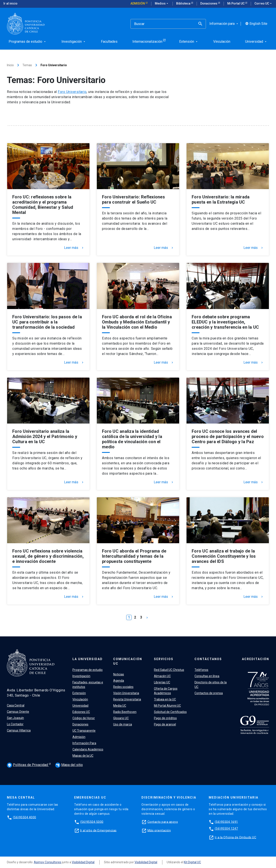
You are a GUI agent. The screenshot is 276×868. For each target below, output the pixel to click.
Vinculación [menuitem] (222, 42)
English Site (256, 24)
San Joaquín (15, 718)
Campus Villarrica (19, 730)
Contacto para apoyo (163, 822)
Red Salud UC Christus (169, 670)
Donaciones (209, 3)
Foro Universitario (72, 92)
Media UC (120, 706)
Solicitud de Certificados (170, 712)
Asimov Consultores (48, 862)
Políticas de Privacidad (28, 765)
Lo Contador (15, 724)
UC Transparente (84, 731)
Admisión (138, 3)
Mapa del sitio (69, 765)
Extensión (79, 693)
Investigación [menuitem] (74, 42)
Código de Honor (84, 718)
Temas (27, 65)
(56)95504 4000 (25, 817)
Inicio (10, 65)
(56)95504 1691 (226, 822)
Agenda (119, 681)
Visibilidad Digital (83, 862)
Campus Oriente (18, 712)
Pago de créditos (165, 718)
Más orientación (159, 830)
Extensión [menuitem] (189, 42)
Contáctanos (208, 659)
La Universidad (88, 659)
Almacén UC (162, 676)
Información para (224, 24)
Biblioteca (184, 3)
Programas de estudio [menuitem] (28, 42)
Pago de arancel (165, 724)
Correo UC (263, 4)
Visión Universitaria (126, 693)
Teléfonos (201, 670)
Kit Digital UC (192, 862)
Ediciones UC (81, 712)
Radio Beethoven (125, 712)
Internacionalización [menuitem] (147, 42)
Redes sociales (123, 687)
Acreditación (256, 659)
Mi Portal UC (236, 3)
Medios (162, 4)
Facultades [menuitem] (109, 42)
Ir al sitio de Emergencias (98, 830)
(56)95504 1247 (226, 829)
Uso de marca (123, 724)
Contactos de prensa (209, 693)
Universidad (80, 706)
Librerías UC (162, 682)
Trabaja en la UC (165, 699)
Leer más (74, 248)
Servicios (164, 659)
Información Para (84, 743)
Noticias (119, 674)
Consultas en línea (207, 676)
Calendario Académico (88, 749)
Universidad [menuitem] (256, 42)
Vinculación (80, 699)
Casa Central (16, 705)
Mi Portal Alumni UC (167, 706)
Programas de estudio (88, 670)
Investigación (81, 676)
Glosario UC (121, 718)
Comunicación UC (128, 661)
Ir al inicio (10, 3)
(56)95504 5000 (92, 822)
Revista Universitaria (127, 699)
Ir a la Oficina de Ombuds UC (235, 837)
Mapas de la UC (83, 756)
